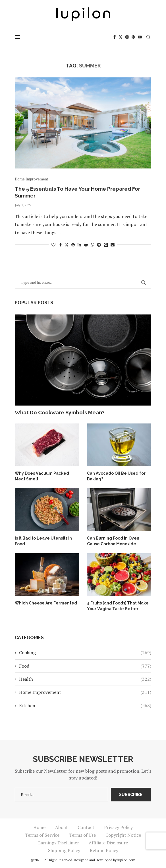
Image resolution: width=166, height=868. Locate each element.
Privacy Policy (118, 827)
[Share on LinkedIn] (79, 245)
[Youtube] (140, 37)
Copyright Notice (123, 835)
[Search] (148, 37)
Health (85, 679)
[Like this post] (53, 245)
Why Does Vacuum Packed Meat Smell (42, 476)
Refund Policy (104, 850)
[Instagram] (127, 37)
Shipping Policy (64, 850)
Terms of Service (42, 835)
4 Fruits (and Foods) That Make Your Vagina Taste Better (118, 606)
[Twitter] (121, 37)
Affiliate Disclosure (108, 842)
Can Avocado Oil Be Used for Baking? (116, 476)
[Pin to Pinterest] (73, 245)
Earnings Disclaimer (59, 842)
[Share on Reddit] (86, 245)
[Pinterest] (133, 37)
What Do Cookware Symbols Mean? (60, 413)
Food (85, 666)
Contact (86, 827)
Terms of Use (82, 835)
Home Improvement (85, 692)
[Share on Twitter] (67, 245)
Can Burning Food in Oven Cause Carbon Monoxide (113, 541)
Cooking (85, 653)
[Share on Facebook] (61, 245)
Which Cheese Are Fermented (46, 603)
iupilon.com (126, 860)
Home (39, 827)
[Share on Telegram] (99, 245)
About (62, 827)
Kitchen (85, 705)
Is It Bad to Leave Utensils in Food (43, 541)
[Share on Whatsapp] (92, 245)
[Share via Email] (113, 245)
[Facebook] (115, 37)
